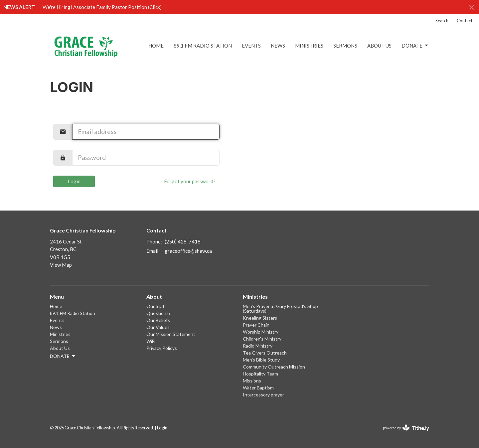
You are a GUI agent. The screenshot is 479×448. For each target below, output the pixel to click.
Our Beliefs (158, 320)
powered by (406, 428)
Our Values (158, 327)
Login (74, 181)
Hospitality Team (260, 374)
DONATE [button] (63, 356)
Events (251, 46)
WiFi (151, 341)
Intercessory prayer (263, 395)
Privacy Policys (162, 348)
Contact (465, 21)
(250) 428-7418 (183, 241)
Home (156, 46)
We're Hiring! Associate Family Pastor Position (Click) (102, 7)
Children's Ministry (262, 339)
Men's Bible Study (261, 360)
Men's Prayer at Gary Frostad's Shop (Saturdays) (280, 308)
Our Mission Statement (171, 334)
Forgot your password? (190, 181)
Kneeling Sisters (260, 318)
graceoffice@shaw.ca (188, 251)
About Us (379, 46)
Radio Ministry (258, 346)
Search (442, 21)
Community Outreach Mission (274, 367)
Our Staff (156, 306)
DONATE (415, 46)
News (278, 46)
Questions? (159, 313)
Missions (252, 381)
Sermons (345, 46)
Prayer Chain (256, 325)
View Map (61, 265)
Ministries (309, 46)
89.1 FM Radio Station (203, 46)
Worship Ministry (261, 332)
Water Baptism (258, 388)
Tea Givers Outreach (265, 353)
